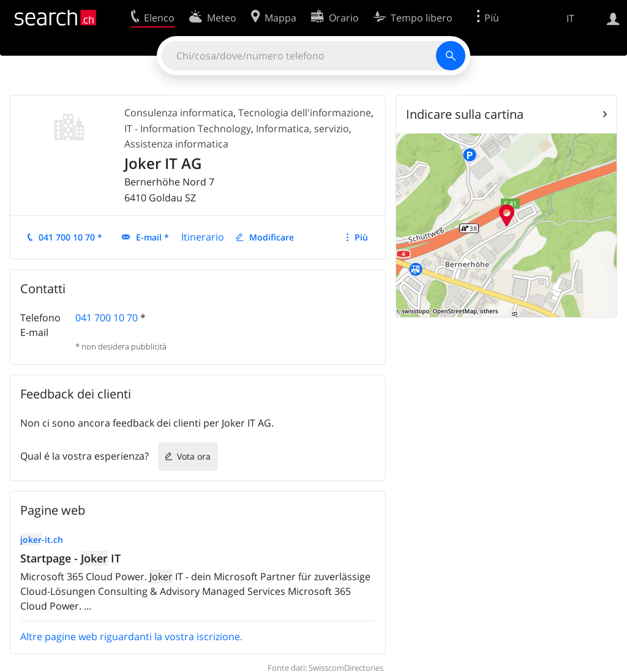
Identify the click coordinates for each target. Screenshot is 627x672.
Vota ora (194, 456)
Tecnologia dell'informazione (305, 113)
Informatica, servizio (302, 129)
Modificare (272, 237)
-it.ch (42, 539)
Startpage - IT (70, 558)
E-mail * (152, 237)
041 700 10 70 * (70, 237)
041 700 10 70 (107, 318)
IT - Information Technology (188, 129)
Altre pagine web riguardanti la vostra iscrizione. (131, 637)
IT (570, 18)
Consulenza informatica (179, 113)
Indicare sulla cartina (465, 114)
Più (361, 237)
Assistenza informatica (176, 144)
